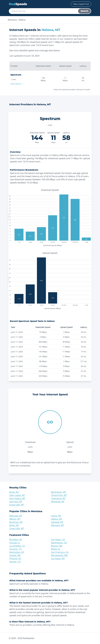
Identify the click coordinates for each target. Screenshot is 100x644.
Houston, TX (15, 549)
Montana (12, 20)
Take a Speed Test (81, 4)
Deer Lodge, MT (17, 495)
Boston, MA (57, 546)
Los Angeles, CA (17, 546)
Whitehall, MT (58, 502)
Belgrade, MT (16, 516)
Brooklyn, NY (16, 540)
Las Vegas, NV (58, 558)
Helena (22, 20)
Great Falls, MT (17, 505)
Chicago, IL (15, 543)
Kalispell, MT (57, 522)
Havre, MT (56, 516)
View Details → (17, 84)
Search (84, 11)
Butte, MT (14, 492)
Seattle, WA (15, 555)
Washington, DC (59, 543)
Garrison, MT (16, 502)
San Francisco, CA (60, 552)
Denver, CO (15, 562)
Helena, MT (57, 519)
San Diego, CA (58, 540)
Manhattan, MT (59, 492)
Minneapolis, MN (59, 555)
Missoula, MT (58, 525)
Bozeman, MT (16, 522)
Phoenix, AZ (15, 558)
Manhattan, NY (17, 552)
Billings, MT (15, 519)
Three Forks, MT (59, 495)
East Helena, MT (17, 498)
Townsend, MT (58, 498)
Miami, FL (56, 549)
